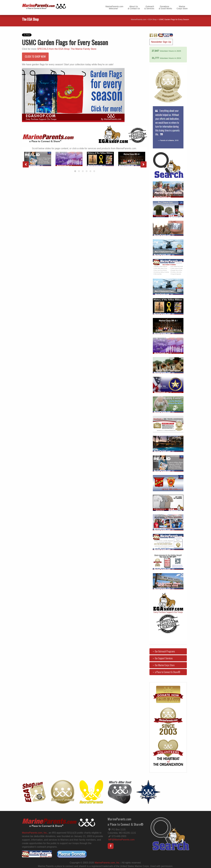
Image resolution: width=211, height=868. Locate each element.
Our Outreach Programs (163, 651)
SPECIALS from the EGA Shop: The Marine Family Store (67, 49)
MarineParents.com (139, 20)
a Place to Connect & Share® (166, 672)
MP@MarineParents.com (121, 840)
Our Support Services (162, 658)
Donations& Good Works (166, 7)
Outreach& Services (149, 7)
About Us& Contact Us (134, 7)
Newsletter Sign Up (161, 42)
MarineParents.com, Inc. (107, 863)
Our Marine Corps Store (163, 665)
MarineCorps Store (182, 7)
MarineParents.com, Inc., (35, 833)
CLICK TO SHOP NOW (35, 56)
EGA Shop (152, 20)
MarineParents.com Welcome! (114, 7)
